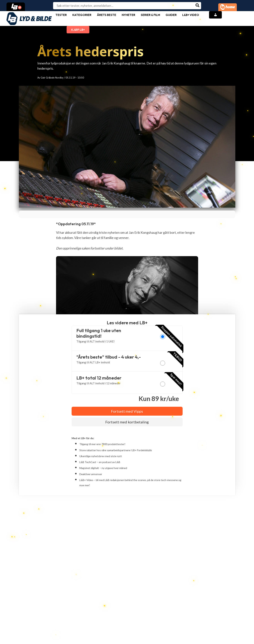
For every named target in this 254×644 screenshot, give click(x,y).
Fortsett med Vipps (127, 411)
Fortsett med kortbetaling (127, 422)
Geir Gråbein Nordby (52, 78)
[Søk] (198, 6)
